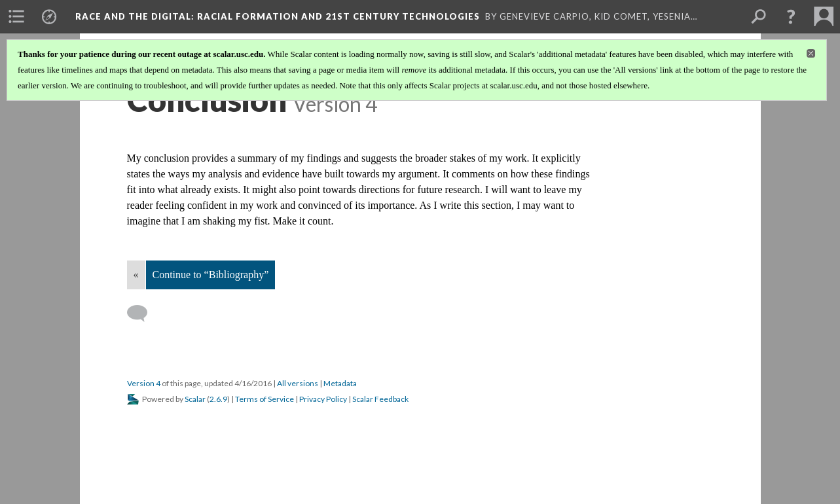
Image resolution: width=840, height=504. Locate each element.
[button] (791, 16)
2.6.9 (218, 399)
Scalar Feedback (380, 399)
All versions (298, 383)
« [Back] (136, 275)
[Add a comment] (143, 314)
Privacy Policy (323, 399)
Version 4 (144, 383)
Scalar (195, 399)
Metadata (340, 383)
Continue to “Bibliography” (211, 275)
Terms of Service (265, 399)
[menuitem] (16, 16)
